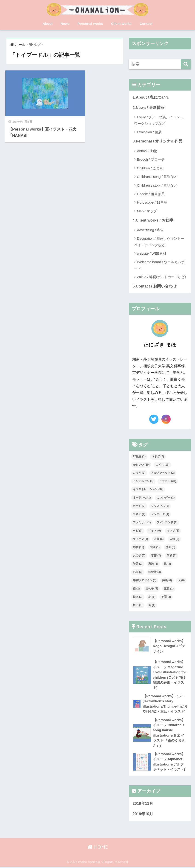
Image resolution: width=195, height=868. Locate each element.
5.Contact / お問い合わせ (155, 286)
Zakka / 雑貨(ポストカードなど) (162, 277)
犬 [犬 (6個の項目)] (181, 581)
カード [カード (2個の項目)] (139, 506)
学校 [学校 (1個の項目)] (172, 556)
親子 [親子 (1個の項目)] (138, 605)
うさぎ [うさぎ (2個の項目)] (158, 457)
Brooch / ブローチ (151, 160)
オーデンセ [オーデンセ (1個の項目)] (142, 498)
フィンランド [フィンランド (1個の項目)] (167, 523)
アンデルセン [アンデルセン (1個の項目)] (143, 481)
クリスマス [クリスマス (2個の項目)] (160, 506)
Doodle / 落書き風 (151, 194)
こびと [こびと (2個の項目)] (139, 473)
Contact (146, 24)
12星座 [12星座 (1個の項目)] (139, 457)
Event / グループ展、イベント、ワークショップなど (160, 120)
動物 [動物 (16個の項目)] (139, 548)
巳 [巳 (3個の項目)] (167, 564)
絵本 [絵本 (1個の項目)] (138, 597)
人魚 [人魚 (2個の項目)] (174, 539)
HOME (98, 849)
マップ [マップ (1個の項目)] (173, 531)
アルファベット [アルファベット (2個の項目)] (163, 473)
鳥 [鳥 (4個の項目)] (152, 605)
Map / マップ (147, 211)
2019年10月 (143, 815)
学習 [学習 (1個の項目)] (138, 564)
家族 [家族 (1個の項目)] (153, 564)
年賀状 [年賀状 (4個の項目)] (155, 572)
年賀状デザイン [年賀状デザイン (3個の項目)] (145, 581)
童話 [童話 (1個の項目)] (169, 589)
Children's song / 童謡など (157, 177)
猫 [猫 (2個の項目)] (136, 589)
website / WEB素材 (152, 254)
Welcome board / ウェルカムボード (159, 265)
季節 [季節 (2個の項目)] (156, 556)
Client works (121, 24)
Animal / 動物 (147, 151)
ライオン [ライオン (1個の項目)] (141, 539)
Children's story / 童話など (157, 185)
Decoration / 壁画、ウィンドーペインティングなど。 (159, 242)
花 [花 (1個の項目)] (152, 597)
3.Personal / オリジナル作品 (158, 141)
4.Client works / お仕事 (153, 221)
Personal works (90, 24)
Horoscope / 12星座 (152, 203)
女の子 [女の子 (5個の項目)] (139, 556)
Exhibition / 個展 (149, 132)
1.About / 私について (151, 97)
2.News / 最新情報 (149, 108)
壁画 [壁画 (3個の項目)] (170, 548)
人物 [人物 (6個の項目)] (159, 539)
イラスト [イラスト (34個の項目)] (168, 481)
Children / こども (150, 168)
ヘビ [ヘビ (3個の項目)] (138, 531)
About (47, 24)
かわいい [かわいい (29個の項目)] (141, 465)
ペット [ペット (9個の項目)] (155, 531)
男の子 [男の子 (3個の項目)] (152, 589)
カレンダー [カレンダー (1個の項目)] (166, 498)
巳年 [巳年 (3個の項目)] (138, 572)
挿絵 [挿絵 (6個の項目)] (167, 581)
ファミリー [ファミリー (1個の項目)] (142, 523)
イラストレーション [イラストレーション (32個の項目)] (148, 490)
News (65, 24)
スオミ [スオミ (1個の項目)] (139, 515)
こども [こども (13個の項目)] (162, 465)
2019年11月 (143, 805)
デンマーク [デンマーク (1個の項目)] (160, 515)
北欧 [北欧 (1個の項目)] (155, 548)
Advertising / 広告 (151, 230)
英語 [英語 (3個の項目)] (166, 597)
